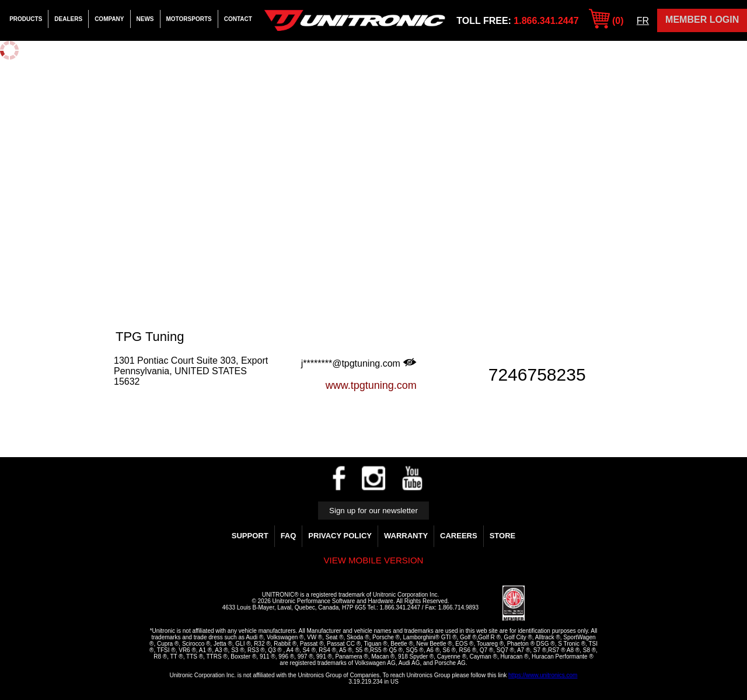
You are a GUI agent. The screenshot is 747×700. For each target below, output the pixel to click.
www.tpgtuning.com (371, 385)
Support (250, 536)
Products (26, 19)
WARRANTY (406, 536)
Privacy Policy (340, 536)
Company (109, 19)
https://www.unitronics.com (543, 675)
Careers (459, 536)
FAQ (289, 536)
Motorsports (189, 19)
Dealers (68, 19)
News (145, 19)
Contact (238, 19)
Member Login (702, 20)
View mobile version (374, 560)
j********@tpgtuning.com (359, 363)
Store (503, 536)
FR (643, 21)
